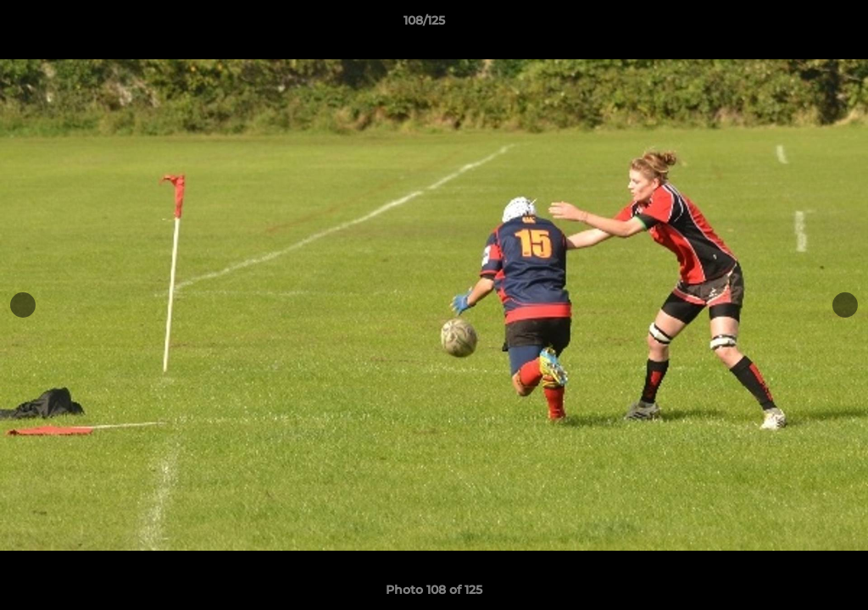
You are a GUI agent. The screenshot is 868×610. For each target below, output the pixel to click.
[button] (797, 25)
